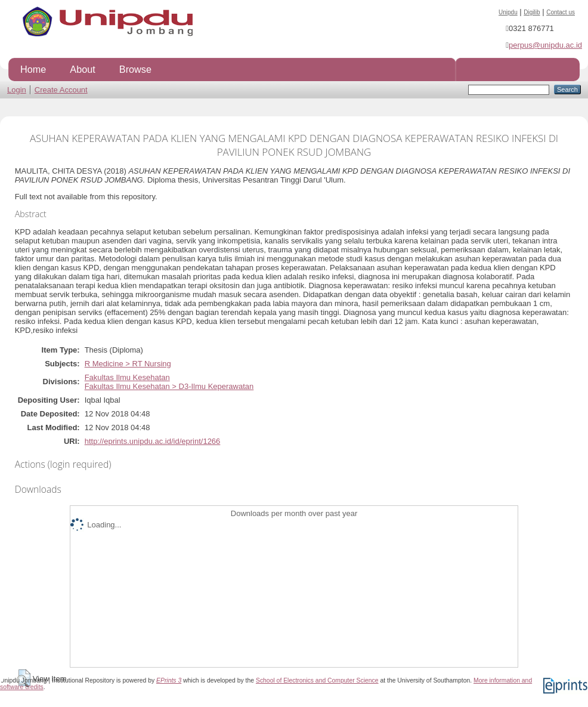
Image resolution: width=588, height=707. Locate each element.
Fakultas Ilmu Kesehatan (127, 377)
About (82, 69)
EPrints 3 (169, 680)
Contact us (561, 12)
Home (33, 69)
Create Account (61, 90)
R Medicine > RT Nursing (128, 364)
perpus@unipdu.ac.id (545, 45)
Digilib (532, 12)
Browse (135, 69)
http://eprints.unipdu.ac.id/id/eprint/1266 (153, 441)
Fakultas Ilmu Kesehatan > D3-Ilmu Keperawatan (169, 386)
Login (17, 90)
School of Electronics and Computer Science (317, 680)
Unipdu (508, 12)
